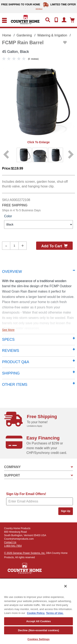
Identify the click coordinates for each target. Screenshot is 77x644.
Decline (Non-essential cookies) (39, 630)
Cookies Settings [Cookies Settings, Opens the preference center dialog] (39, 639)
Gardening (24, 35)
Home (7, 35)
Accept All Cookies (39, 621)
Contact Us (10, 542)
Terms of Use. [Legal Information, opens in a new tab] (55, 613)
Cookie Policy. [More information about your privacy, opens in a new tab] (36, 613)
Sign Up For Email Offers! (26, 494)
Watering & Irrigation (52, 35)
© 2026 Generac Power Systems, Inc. (25, 553)
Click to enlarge (38, 142)
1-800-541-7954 (13, 546)
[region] (38, 611)
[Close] (66, 586)
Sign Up (66, 511)
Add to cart (54, 246)
